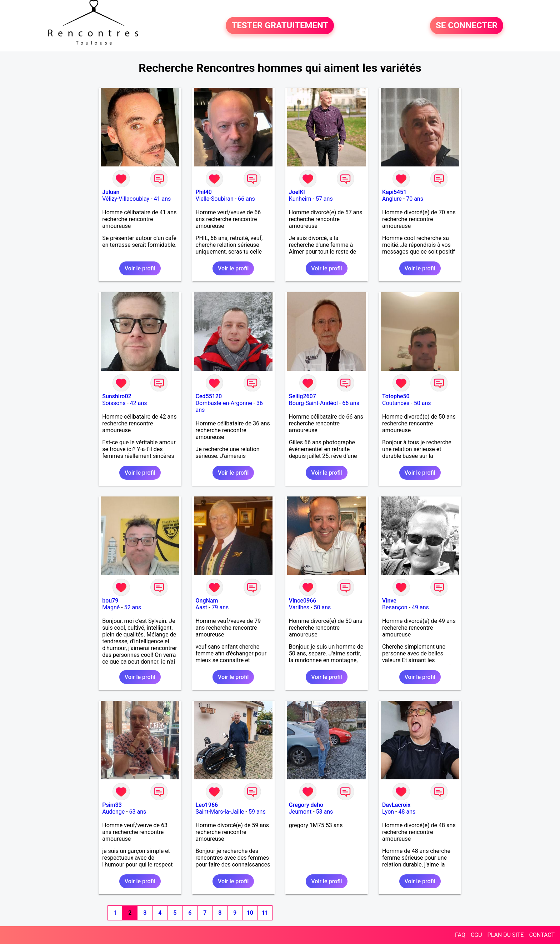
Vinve (389, 601)
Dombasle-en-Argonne (224, 403)
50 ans (422, 403)
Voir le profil (140, 268)
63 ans (138, 812)
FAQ (460, 935)
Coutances (396, 403)
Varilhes (299, 607)
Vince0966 (303, 601)
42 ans (139, 403)
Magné (111, 607)
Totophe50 (396, 396)
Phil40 (204, 192)
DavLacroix (396, 805)
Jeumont (300, 812)
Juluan (111, 192)
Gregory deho (306, 805)
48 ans (407, 812)
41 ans (162, 199)
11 (265, 913)
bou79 (110, 601)
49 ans (420, 607)
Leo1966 (207, 805)
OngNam (207, 601)
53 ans (325, 812)
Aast (202, 607)
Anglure (392, 199)
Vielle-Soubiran (215, 199)
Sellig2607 (302, 396)
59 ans (257, 812)
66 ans (246, 199)
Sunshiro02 (117, 396)
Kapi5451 (394, 192)
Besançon (395, 607)
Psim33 (112, 805)
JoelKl (297, 192)
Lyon (388, 812)
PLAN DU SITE (506, 935)
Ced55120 (209, 396)
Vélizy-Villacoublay (126, 199)
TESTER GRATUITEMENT (280, 26)
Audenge (113, 812)
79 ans (220, 607)
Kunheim (300, 199)
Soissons (114, 403)
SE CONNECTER (467, 26)
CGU (476, 935)
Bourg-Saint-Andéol (313, 403)
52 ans (133, 607)
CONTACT (542, 935)
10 (250, 913)
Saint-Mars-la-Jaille (220, 812)
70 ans (415, 199)
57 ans (324, 199)
